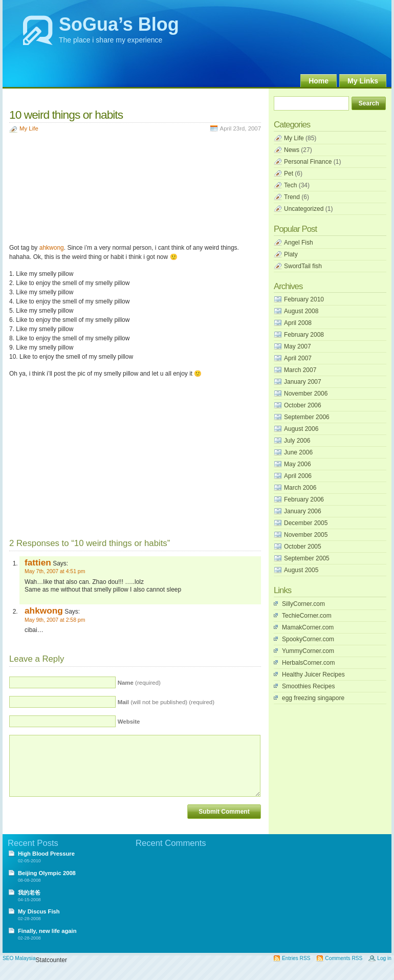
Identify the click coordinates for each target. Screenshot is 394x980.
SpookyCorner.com (308, 639)
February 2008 (304, 335)
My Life (29, 128)
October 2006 (303, 405)
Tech (290, 185)
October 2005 (303, 547)
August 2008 (301, 311)
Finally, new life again (47, 931)
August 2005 (301, 570)
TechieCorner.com (307, 616)
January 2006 (303, 511)
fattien (38, 562)
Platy (291, 254)
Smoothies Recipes (308, 686)
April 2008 (298, 323)
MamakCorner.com (308, 627)
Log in (384, 958)
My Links (363, 81)
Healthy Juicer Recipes (313, 674)
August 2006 (301, 429)
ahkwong (52, 248)
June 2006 (298, 452)
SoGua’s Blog (119, 24)
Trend (292, 197)
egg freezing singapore (313, 698)
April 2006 (298, 476)
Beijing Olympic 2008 (47, 873)
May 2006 (298, 464)
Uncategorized (304, 209)
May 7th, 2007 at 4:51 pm (55, 571)
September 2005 (307, 558)
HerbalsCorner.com (308, 663)
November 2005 (306, 535)
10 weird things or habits (66, 115)
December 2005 (306, 523)
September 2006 (307, 417)
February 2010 (304, 299)
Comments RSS (344, 958)
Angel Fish (299, 243)
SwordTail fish (303, 266)
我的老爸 (29, 892)
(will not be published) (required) (166, 702)
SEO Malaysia (19, 958)
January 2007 (303, 382)
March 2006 (300, 488)
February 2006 (304, 499)
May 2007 (298, 346)
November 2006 (306, 394)
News (292, 150)
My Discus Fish (39, 911)
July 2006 (297, 441)
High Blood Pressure (46, 854)
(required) (139, 683)
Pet (289, 173)
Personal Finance (308, 162)
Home (319, 81)
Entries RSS (296, 958)
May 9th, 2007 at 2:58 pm (55, 620)
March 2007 (300, 370)
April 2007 (298, 358)
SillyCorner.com (303, 604)
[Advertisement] (60, 189)
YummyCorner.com (308, 651)
